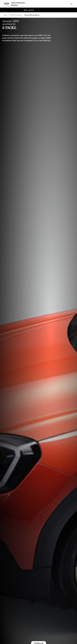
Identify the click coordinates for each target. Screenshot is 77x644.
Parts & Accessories (16, 15)
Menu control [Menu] (72, 4)
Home (6, 15)
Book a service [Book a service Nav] (29, 10)
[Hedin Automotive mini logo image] (14, 4)
